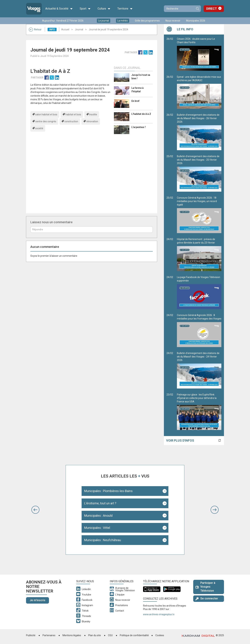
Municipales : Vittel (97, 528)
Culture (104, 9)
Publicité (31, 635)
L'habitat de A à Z (141, 114)
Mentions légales (72, 635)
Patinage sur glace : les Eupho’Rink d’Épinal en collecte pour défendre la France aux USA (199, 412)
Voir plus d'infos (180, 440)
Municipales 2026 (196, 21)
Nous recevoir (173, 21)
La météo (123, 21)
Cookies (160, 635)
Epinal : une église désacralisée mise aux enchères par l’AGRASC (199, 92)
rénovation (92, 121)
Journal (79, 29)
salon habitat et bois (46, 114)
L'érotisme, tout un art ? (100, 503)
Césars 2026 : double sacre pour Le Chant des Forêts (199, 54)
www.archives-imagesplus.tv (159, 614)
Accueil (65, 29)
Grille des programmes (147, 21)
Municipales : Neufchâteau (103, 540)
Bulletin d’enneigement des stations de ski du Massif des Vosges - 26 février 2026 (199, 132)
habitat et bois (73, 114)
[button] (35, 510)
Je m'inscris (37, 600)
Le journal (104, 21)
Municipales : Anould (98, 516)
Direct (212, 9)
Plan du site (95, 635)
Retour (35, 29)
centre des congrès (46, 121)
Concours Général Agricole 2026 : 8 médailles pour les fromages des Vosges (199, 330)
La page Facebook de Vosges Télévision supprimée (199, 292)
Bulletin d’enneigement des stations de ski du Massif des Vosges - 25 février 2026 (199, 173)
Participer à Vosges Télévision (205, 587)
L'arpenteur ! (139, 127)
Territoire (125, 9)
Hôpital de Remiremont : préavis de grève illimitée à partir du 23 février (199, 254)
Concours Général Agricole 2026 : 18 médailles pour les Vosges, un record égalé (199, 215)
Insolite (93, 114)
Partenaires (49, 635)
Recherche (197, 9)
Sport (85, 9)
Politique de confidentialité (134, 635)
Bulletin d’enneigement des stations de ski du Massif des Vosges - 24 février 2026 (199, 370)
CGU (110, 635)
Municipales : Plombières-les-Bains (108, 491)
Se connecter (207, 598)
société (39, 128)
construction (71, 121)
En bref (135, 101)
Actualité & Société (59, 9)
